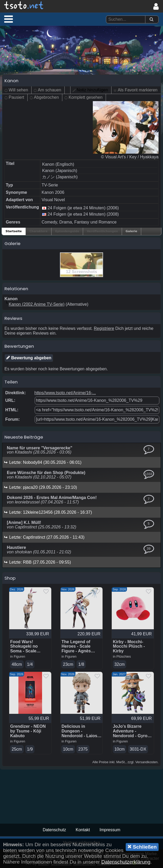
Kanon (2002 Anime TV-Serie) (37, 304)
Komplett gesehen (86, 97)
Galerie (131, 231)
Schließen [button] (142, 847)
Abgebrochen (46, 97)
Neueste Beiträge (24, 437)
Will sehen (18, 90)
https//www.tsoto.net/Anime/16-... (65, 393)
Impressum (110, 830)
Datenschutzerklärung (126, 862)
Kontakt (83, 830)
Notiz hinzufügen (92, 90)
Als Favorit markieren (138, 90)
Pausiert (16, 97)
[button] (9, 19)
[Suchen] (151, 20)
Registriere (104, 328)
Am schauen (50, 90)
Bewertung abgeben (29, 358)
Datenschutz (54, 830)
